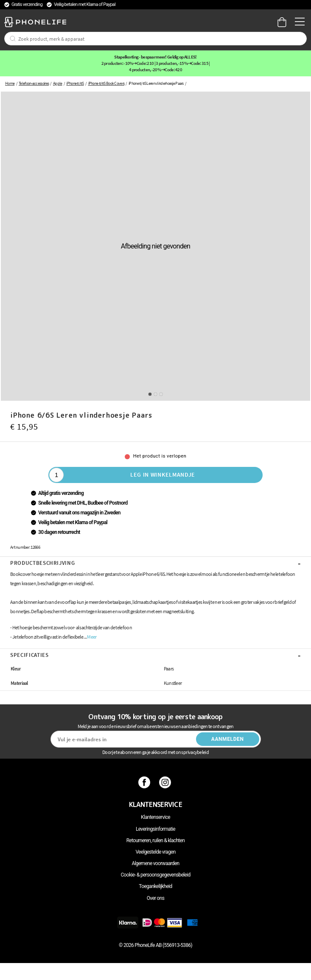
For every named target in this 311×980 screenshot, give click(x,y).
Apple (58, 83)
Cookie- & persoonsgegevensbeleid (156, 875)
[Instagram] (166, 782)
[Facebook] (145, 782)
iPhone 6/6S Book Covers (106, 83)
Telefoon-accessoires (34, 83)
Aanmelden (228, 739)
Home (10, 83)
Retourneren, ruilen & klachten (155, 840)
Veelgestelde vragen (155, 852)
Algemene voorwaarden (156, 863)
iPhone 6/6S (75, 83)
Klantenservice (155, 817)
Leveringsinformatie (155, 829)
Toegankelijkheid (155, 886)
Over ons (155, 898)
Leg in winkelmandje (163, 475)
